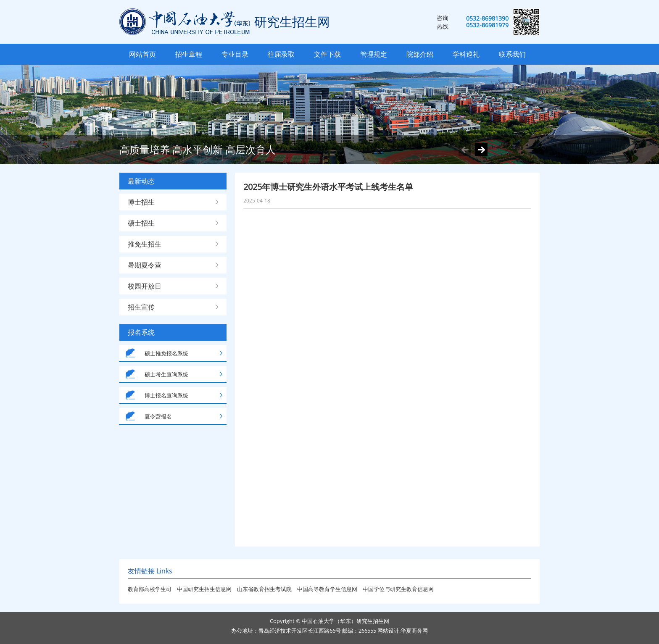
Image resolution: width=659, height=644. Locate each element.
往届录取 (281, 54)
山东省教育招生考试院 (265, 589)
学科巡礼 (466, 54)
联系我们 (512, 54)
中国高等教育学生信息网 (328, 589)
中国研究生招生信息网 (205, 589)
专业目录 (235, 54)
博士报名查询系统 (166, 395)
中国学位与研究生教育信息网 (398, 589)
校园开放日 (145, 286)
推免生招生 (145, 244)
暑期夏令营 (145, 265)
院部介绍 (420, 54)
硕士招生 (141, 223)
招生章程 (189, 54)
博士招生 (141, 202)
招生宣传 (141, 307)
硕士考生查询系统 (166, 374)
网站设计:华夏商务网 (403, 631)
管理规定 (374, 54)
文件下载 (327, 54)
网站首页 (142, 54)
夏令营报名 (158, 416)
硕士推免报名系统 (166, 353)
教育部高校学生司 (150, 589)
